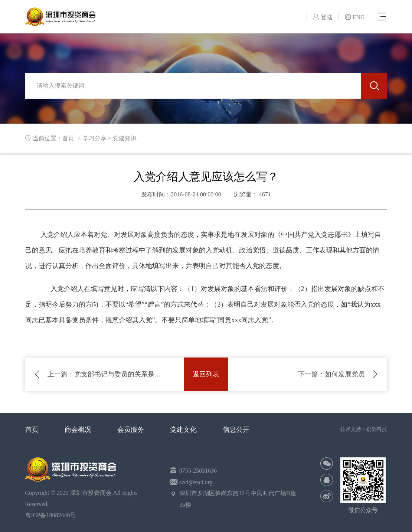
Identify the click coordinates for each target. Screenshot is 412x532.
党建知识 (125, 138)
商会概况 (78, 430)
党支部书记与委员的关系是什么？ (105, 374)
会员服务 (131, 430)
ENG (355, 17)
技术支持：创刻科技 (364, 429)
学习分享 (95, 138)
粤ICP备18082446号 (52, 515)
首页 (32, 430)
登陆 (323, 17)
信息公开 (236, 430)
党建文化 (183, 430)
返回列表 (206, 374)
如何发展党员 (331, 374)
